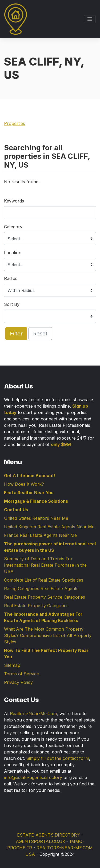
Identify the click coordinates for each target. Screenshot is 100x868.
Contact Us (16, 510)
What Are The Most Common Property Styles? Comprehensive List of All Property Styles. (48, 635)
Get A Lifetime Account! (30, 476)
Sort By (12, 304)
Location (13, 253)
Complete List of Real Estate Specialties (44, 580)
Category (13, 227)
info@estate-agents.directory (33, 777)
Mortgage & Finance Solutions (36, 501)
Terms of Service (21, 674)
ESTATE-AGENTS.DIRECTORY (48, 835)
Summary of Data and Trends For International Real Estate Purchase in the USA (45, 565)
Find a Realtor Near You (29, 493)
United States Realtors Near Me (36, 518)
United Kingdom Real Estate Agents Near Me (49, 527)
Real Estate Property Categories (36, 606)
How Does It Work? (24, 484)
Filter (16, 334)
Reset (40, 334)
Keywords (14, 201)
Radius (11, 278)
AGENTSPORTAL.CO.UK (41, 841)
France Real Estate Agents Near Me (40, 535)
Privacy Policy (18, 682)
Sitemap (12, 665)
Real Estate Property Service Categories (45, 597)
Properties (15, 123)
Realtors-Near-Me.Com (33, 713)
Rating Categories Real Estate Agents (41, 589)
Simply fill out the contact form (58, 758)
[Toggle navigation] (90, 19)
